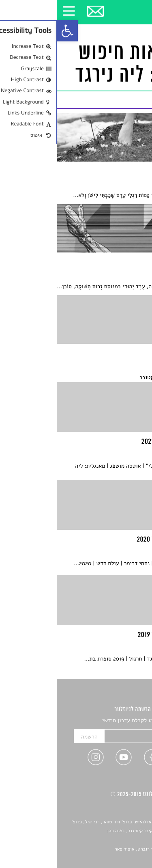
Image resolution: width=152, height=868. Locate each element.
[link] (11, 31)
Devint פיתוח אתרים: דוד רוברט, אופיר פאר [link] (101, 849)
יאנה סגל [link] (122, 840)
